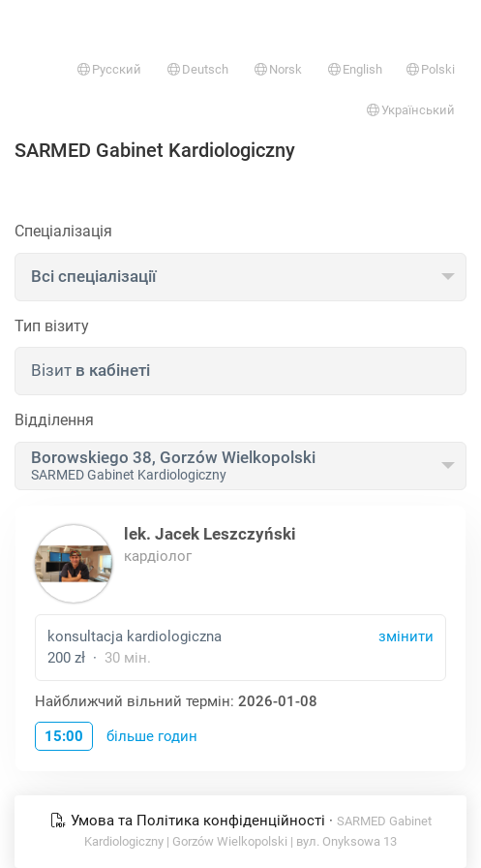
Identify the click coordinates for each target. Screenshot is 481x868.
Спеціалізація (63, 231)
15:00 (64, 736)
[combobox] (240, 277)
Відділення (54, 420)
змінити (406, 636)
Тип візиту (52, 326)
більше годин (152, 736)
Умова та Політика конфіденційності (190, 821)
